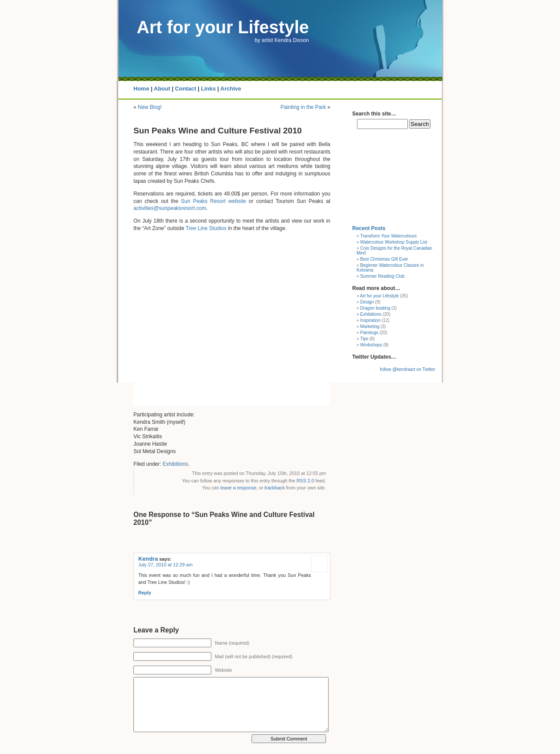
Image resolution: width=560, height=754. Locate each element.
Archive (231, 89)
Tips (364, 339)
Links (208, 89)
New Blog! (150, 107)
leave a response (238, 488)
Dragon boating (375, 308)
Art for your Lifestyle (223, 27)
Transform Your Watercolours (388, 236)
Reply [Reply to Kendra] (145, 593)
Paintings (369, 333)
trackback (275, 488)
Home (141, 89)
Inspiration (370, 320)
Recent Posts (369, 228)
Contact (185, 89)
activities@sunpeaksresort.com (170, 208)
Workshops (371, 345)
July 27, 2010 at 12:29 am (165, 565)
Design (367, 302)
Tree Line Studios (206, 228)
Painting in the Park (303, 107)
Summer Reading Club (382, 276)
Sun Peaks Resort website (213, 201)
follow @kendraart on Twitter (408, 369)
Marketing (370, 326)
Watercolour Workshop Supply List (394, 242)
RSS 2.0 (305, 481)
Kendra (148, 559)
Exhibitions (175, 464)
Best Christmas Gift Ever (384, 259)
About (162, 89)
